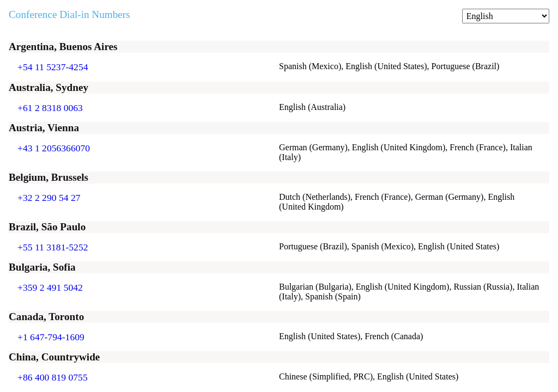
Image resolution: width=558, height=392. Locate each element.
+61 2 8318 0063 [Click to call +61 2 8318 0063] (50, 108)
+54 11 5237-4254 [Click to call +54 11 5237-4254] (53, 67)
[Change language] (506, 16)
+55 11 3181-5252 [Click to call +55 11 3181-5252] (53, 247)
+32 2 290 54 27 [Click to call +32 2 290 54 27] (49, 198)
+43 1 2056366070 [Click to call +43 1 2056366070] (54, 148)
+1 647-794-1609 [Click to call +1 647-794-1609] (51, 337)
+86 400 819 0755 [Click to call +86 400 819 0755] (53, 377)
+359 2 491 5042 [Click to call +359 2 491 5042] (50, 287)
